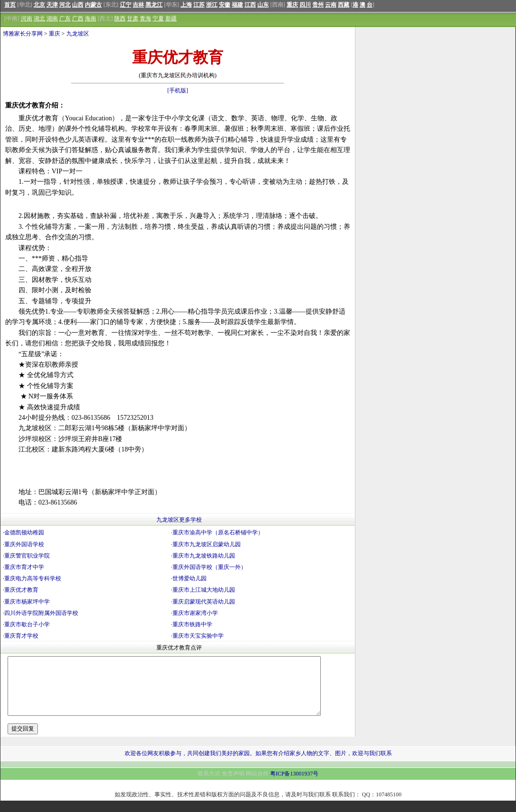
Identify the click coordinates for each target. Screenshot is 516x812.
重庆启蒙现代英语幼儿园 (204, 602)
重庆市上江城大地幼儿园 (204, 590)
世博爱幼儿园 (190, 578)
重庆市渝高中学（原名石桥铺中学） (218, 532)
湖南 (52, 18)
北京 (39, 5)
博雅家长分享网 (23, 34)
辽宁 (126, 5)
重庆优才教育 (21, 590)
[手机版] (178, 90)
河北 (65, 5)
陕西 (120, 18)
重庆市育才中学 (24, 567)
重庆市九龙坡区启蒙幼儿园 (207, 544)
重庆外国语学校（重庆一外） (209, 567)
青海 (145, 18)
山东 (263, 5)
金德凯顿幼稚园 (24, 532)
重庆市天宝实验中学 (198, 636)
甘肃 (133, 18)
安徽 (225, 5)
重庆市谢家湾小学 (195, 613)
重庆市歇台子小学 (27, 624)
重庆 (292, 5)
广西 (78, 18)
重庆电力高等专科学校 (33, 578)
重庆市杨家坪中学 (27, 602)
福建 (237, 5)
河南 (27, 18)
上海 (186, 5)
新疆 (171, 18)
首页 (10, 5)
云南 (331, 5)
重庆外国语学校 (24, 544)
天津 (52, 5)
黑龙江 (154, 5)
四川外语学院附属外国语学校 (41, 613)
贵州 (318, 5)
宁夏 (158, 18)
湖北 (39, 18)
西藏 (344, 5)
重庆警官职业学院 (27, 556)
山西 (78, 5)
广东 (65, 18)
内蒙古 (93, 5)
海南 (91, 18)
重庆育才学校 (21, 636)
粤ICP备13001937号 (294, 785)
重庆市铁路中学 (192, 624)
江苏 (199, 5)
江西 (250, 5)
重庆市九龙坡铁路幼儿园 (204, 556)
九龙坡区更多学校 (179, 520)
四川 (305, 5)
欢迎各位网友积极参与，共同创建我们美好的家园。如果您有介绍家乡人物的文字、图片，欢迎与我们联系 (258, 765)
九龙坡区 (78, 34)
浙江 (212, 5)
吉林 (138, 5)
